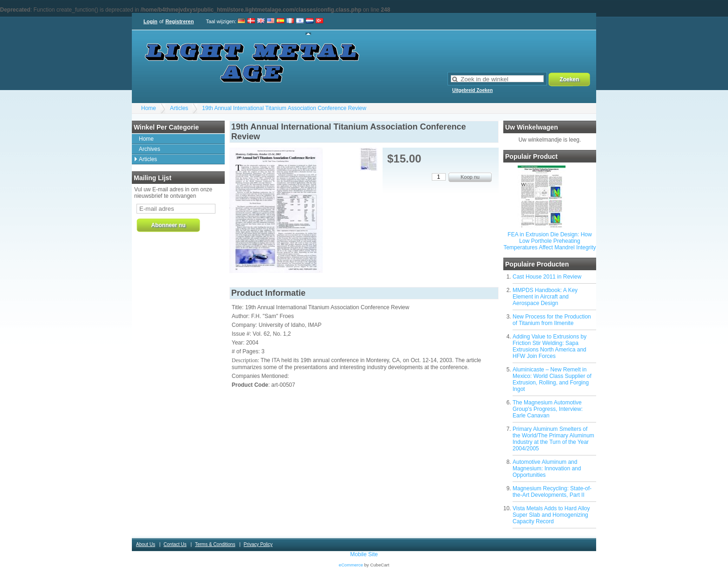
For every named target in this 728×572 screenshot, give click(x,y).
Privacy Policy (258, 544)
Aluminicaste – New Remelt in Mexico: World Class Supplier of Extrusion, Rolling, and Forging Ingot (552, 379)
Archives (149, 149)
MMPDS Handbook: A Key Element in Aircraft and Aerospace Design (545, 297)
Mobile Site (364, 554)
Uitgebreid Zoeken (472, 90)
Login (150, 21)
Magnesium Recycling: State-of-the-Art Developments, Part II (552, 492)
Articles (179, 108)
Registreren (179, 21)
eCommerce (351, 565)
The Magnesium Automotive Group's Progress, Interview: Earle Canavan (548, 409)
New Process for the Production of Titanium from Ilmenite (552, 320)
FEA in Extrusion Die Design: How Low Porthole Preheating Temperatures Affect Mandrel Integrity (549, 241)
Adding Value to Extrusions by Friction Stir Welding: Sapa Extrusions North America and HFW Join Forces (549, 346)
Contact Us (175, 544)
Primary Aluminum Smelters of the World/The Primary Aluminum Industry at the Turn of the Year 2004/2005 (553, 439)
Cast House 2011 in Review (547, 277)
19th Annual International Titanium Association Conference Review (284, 108)
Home (149, 108)
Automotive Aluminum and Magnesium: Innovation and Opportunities (547, 468)
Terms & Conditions (215, 544)
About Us (146, 544)
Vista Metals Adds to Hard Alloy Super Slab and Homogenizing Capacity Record (551, 515)
